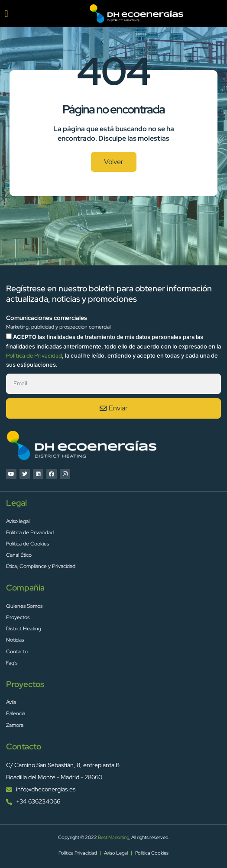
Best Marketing (114, 837)
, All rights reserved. (149, 837)
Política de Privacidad (34, 356)
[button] (6, 14)
